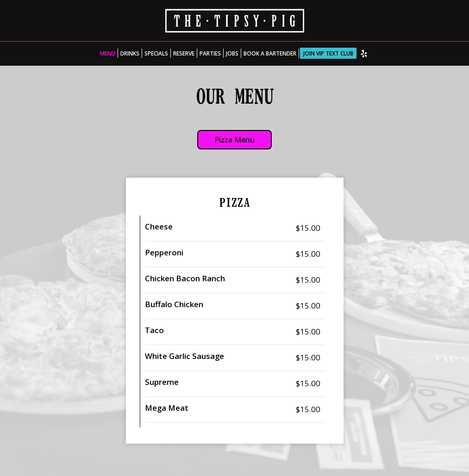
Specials (156, 53)
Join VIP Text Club (328, 53)
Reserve (184, 53)
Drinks (130, 53)
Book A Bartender (270, 53)
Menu (108, 53)
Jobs (232, 53)
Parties (210, 53)
